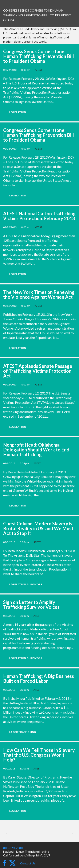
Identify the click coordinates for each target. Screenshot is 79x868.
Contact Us (28, 863)
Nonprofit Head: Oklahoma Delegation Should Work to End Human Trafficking (36, 450)
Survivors (34, 584)
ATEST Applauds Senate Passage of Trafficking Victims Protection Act (38, 371)
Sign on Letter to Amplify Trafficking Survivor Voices (31, 605)
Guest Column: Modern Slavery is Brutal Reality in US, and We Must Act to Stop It (38, 528)
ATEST (39, 70)
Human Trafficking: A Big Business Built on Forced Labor (39, 679)
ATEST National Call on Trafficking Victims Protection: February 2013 (39, 216)
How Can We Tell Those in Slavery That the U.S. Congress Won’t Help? (39, 755)
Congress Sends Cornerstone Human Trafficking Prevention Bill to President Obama (38, 56)
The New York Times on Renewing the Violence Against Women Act (39, 295)
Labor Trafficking (23, 732)
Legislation (18, 112)
